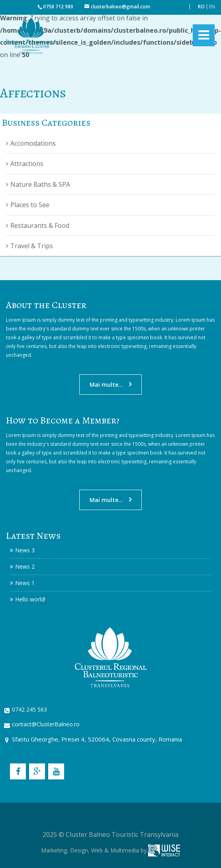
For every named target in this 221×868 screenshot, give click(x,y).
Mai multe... (106, 385)
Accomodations (33, 143)
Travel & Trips (32, 246)
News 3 (25, 550)
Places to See (30, 205)
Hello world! (30, 599)
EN (212, 7)
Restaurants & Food (40, 225)
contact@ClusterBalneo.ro (46, 724)
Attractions (27, 164)
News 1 (25, 583)
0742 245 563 (29, 709)
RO (201, 7)
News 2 (25, 566)
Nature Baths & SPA (40, 184)
